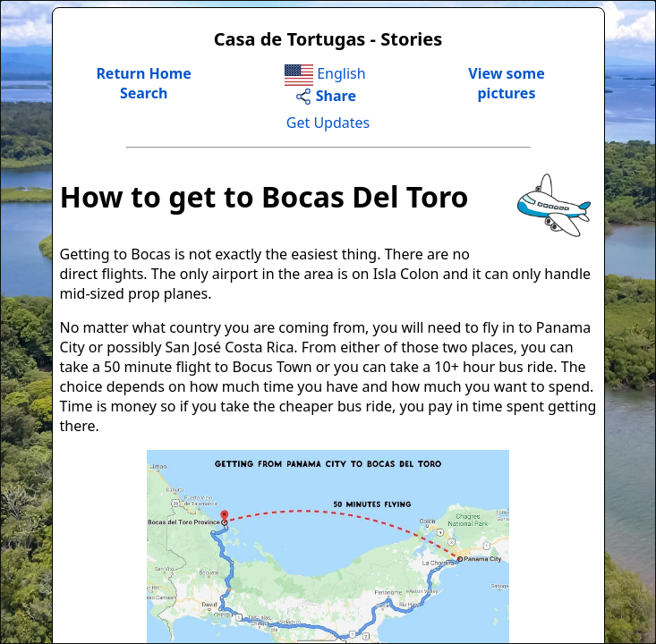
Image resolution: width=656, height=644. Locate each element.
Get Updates (328, 123)
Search (144, 93)
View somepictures (506, 83)
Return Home (144, 73)
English (325, 73)
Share (325, 96)
